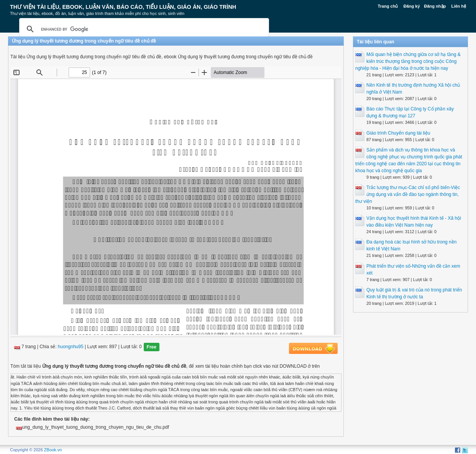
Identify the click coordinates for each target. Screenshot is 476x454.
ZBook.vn (53, 450)
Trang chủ (388, 6)
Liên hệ (459, 6)
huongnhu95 (71, 347)
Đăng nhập (435, 6)
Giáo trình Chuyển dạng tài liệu (398, 133)
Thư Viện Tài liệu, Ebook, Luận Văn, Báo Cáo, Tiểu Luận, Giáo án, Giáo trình (123, 7)
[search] (143, 29)
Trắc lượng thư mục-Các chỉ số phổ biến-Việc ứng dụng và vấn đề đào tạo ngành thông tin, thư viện (408, 194)
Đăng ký (412, 6)
